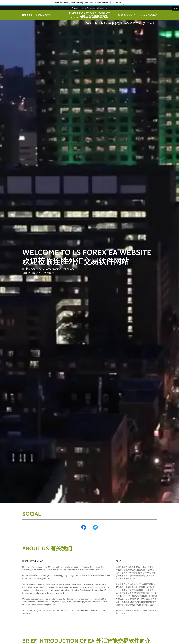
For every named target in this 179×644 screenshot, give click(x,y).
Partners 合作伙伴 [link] (127, 15)
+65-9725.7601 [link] (133, 23)
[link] (89, 17)
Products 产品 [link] (44, 15)
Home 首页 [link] (27, 15)
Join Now (117, 3)
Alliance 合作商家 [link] (148, 15)
